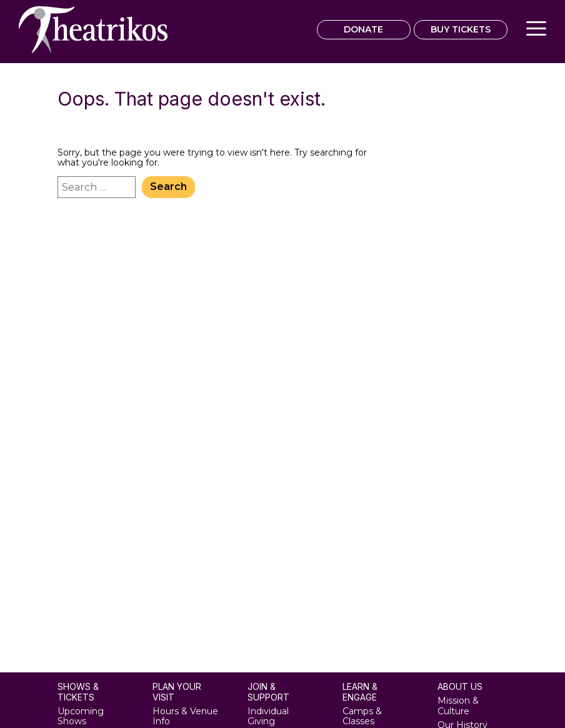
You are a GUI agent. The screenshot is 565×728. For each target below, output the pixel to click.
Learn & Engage (360, 692)
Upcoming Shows (81, 716)
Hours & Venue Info (185, 716)
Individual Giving (268, 716)
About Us (460, 687)
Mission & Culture (458, 706)
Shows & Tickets (78, 692)
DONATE (363, 29)
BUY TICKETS (461, 29)
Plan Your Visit (177, 692)
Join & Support (268, 692)
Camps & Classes (362, 716)
